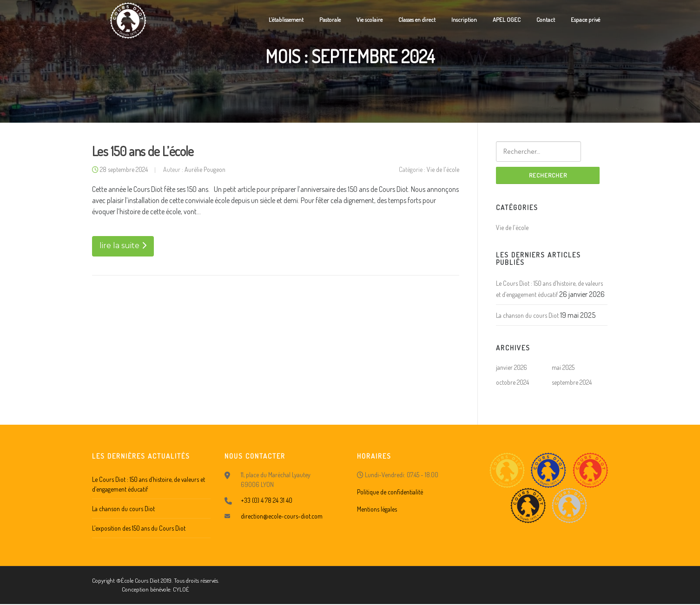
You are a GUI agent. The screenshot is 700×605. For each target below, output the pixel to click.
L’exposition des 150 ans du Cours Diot (139, 529)
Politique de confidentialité (390, 492)
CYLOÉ (181, 590)
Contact (546, 20)
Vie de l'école (443, 170)
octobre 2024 (512, 383)
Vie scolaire (370, 20)
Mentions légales (377, 510)
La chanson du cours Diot (527, 316)
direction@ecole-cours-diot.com (282, 516)
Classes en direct (417, 20)
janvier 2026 (512, 368)
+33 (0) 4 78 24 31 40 (267, 501)
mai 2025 (563, 368)
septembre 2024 (572, 383)
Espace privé (585, 20)
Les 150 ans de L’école (143, 152)
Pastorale (330, 20)
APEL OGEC (507, 20)
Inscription (464, 20)
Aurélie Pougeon (205, 170)
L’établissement (286, 20)
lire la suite (123, 247)
